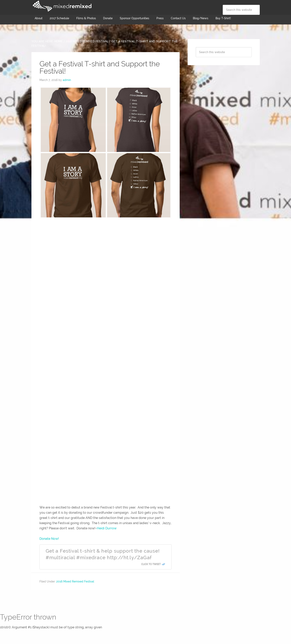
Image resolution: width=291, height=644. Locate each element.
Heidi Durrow (107, 528)
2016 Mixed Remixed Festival (75, 581)
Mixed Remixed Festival (61, 6)
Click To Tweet (151, 564)
